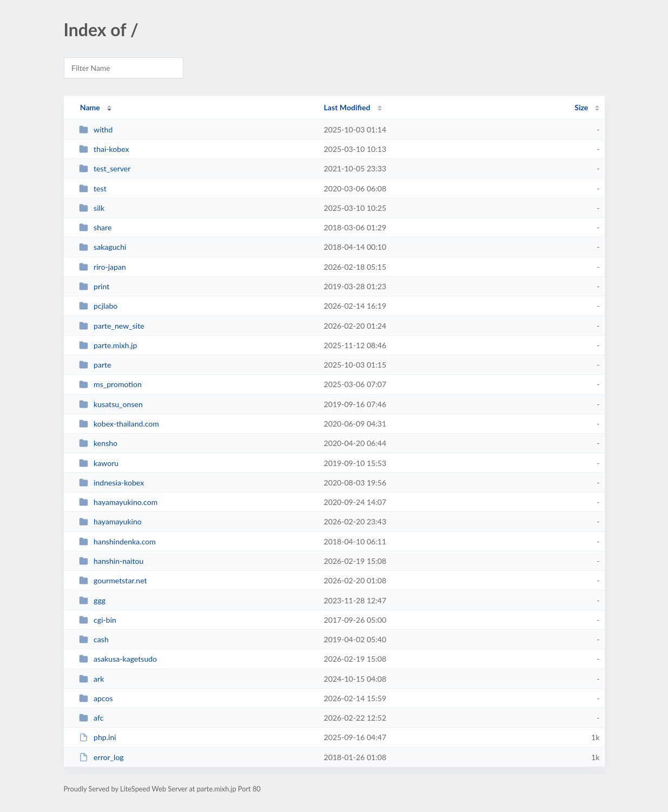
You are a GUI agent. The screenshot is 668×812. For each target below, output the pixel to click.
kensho (98, 443)
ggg (92, 600)
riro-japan (102, 267)
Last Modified (347, 107)
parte (95, 365)
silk (92, 208)
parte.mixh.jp (108, 345)
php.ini (98, 737)
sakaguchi (103, 247)
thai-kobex (104, 149)
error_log (101, 757)
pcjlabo (98, 306)
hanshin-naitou (111, 561)
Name (90, 107)
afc (91, 718)
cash (94, 639)
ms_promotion (110, 384)
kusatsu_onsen (111, 404)
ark (92, 679)
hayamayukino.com (118, 502)
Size (581, 107)
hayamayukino (110, 521)
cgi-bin (98, 620)
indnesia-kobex (112, 482)
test (93, 188)
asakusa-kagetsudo (118, 659)
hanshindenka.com (117, 541)
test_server (105, 168)
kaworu (99, 463)
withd (96, 129)
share (95, 227)
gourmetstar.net (113, 580)
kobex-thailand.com (119, 424)
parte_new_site (112, 326)
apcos (96, 698)
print (94, 286)
